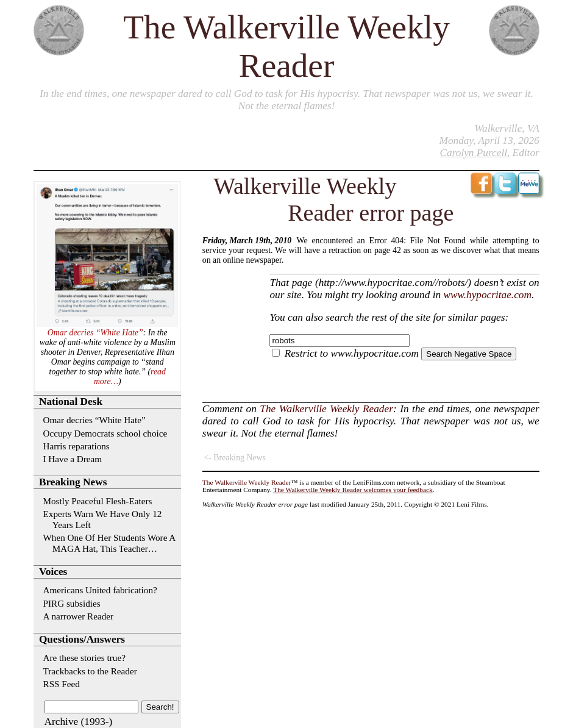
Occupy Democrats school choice (105, 433)
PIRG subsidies (72, 603)
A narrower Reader (79, 616)
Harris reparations (76, 446)
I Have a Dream (73, 459)
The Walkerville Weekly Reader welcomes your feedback (353, 490)
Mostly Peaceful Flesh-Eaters (98, 501)
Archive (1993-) (79, 722)
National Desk (71, 401)
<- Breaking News (235, 458)
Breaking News (73, 482)
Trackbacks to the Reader (90, 671)
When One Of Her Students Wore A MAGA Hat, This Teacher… (109, 543)
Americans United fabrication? (100, 590)
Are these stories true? (84, 658)
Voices (53, 572)
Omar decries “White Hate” (95, 333)
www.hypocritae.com (487, 295)
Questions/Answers (82, 639)
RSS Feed (62, 684)
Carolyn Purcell (474, 153)
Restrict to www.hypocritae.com (352, 353)
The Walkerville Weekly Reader (326, 409)
